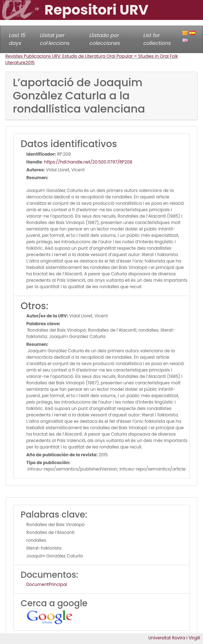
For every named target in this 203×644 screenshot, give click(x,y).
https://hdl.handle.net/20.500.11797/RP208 (88, 162)
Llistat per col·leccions (55, 39)
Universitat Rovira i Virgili (174, 638)
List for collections (157, 39)
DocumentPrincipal (47, 584)
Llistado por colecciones (105, 39)
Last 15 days (17, 39)
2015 (30, 63)
